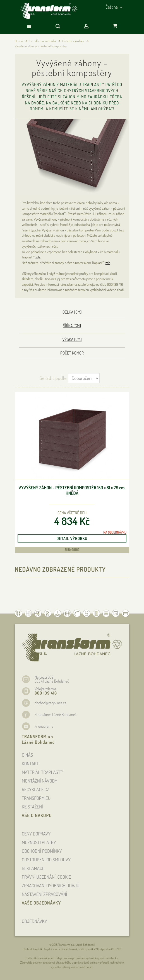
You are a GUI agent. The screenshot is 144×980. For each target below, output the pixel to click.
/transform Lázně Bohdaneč (56, 714)
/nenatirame (44, 726)
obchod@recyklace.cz (50, 703)
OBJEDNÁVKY (34, 921)
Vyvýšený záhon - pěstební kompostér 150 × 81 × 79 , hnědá (72, 491)
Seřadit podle (53, 378)
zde (38, 257)
